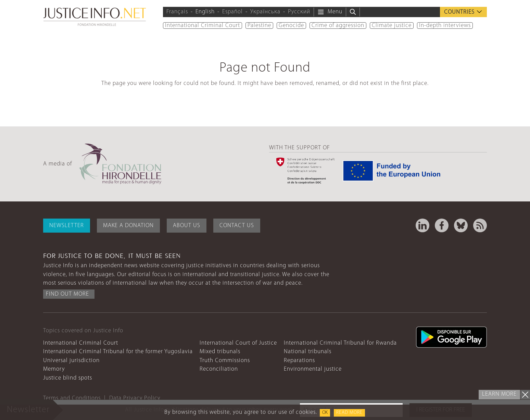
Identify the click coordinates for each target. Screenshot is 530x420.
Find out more (67, 294)
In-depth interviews (445, 26)
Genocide (291, 26)
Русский (299, 12)
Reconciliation (219, 369)
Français (177, 12)
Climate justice (392, 26)
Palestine (259, 26)
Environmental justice (313, 369)
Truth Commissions (225, 361)
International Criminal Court (203, 26)
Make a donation (128, 226)
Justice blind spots (68, 378)
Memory (54, 369)
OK (325, 413)
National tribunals (308, 352)
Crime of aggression (338, 26)
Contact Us (237, 226)
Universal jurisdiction (71, 361)
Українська (265, 12)
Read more (349, 413)
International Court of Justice (238, 343)
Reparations (299, 361)
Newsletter (67, 226)
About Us (187, 226)
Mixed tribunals (220, 352)
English (205, 12)
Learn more (499, 394)
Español (232, 12)
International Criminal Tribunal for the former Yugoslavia (118, 352)
